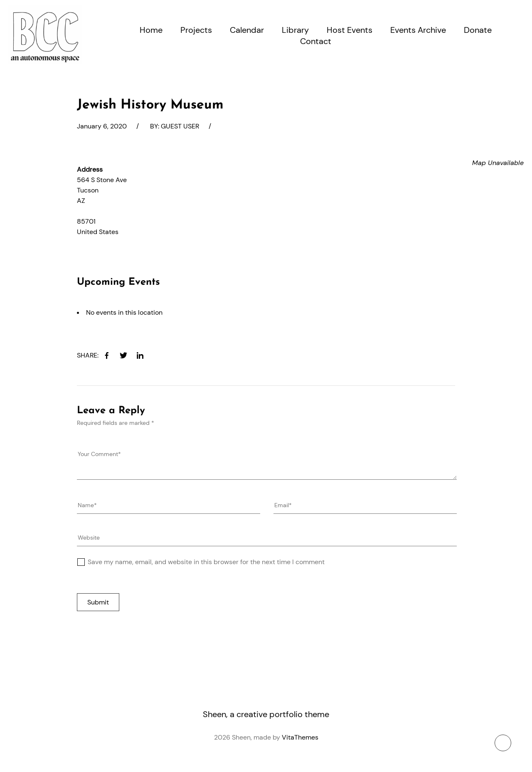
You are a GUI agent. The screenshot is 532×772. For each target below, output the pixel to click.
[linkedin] (140, 355)
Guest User (180, 126)
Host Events (350, 30)
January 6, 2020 (102, 126)
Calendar (247, 30)
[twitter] (123, 355)
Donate (478, 30)
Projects (196, 30)
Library (295, 30)
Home (151, 30)
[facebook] (107, 355)
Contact (316, 41)
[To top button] (503, 743)
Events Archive (418, 30)
